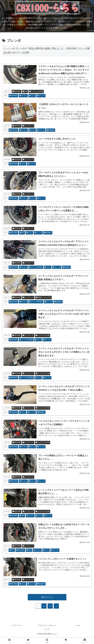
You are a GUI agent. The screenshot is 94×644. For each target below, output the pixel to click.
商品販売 (51, 130)
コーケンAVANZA (36, 267)
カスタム (23, 96)
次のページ (47, 597)
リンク (47, 629)
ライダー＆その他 (36, 91)
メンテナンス (28, 126)
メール (78, 625)
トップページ (16, 625)
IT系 (25, 91)
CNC (22, 233)
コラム (32, 96)
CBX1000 (16, 91)
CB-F (12, 550)
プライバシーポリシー (47, 625)
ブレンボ (41, 96)
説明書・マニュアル (43, 297)
